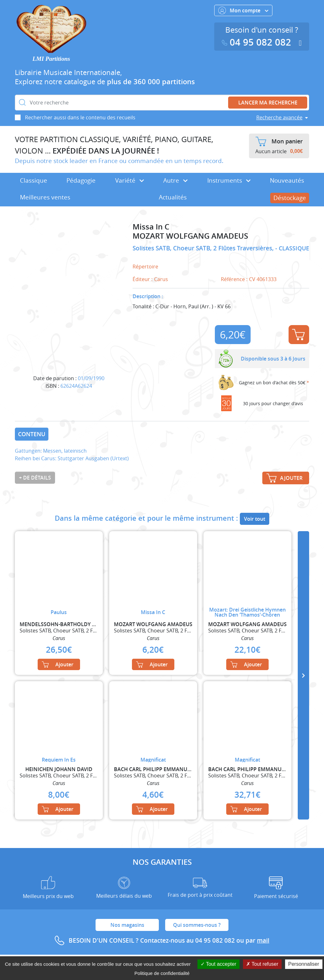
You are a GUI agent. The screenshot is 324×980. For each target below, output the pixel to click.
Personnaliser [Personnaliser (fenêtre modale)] (304, 964)
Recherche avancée (279, 117)
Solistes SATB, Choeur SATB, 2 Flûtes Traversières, (204, 248)
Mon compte (243, 10)
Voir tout (255, 519)
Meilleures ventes (45, 197)
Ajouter (298, 335)
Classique (34, 180)
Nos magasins (127, 925)
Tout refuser (262, 964)
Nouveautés (287, 180)
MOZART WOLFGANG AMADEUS (190, 236)
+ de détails (35, 478)
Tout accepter (218, 964)
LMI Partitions (51, 59)
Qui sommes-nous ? (197, 925)
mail (263, 940)
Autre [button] (175, 180)
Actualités (173, 197)
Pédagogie (81, 180)
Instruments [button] (229, 180)
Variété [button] (130, 180)
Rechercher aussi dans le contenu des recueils (80, 117)
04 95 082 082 (258, 42)
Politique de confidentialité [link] (162, 973)
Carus (161, 279)
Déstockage (290, 198)
